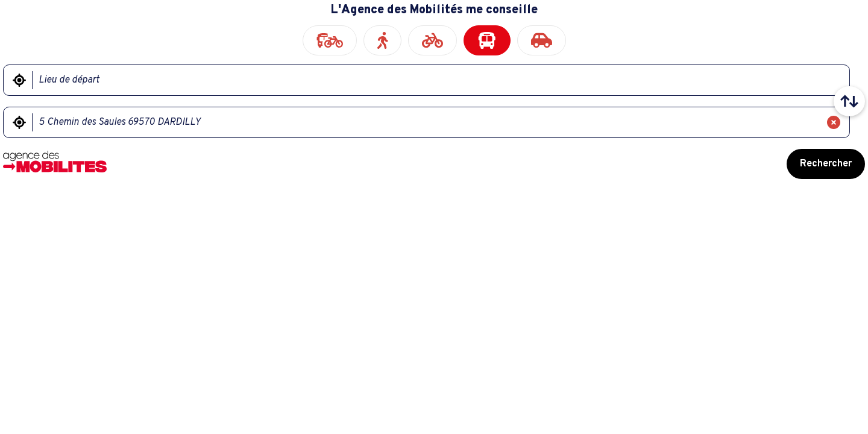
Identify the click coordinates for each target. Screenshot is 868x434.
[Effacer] (834, 122)
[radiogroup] (434, 40)
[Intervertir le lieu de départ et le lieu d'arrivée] (849, 101)
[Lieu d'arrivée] (426, 122)
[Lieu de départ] (433, 80)
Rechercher (826, 164)
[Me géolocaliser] (19, 80)
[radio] (330, 40)
